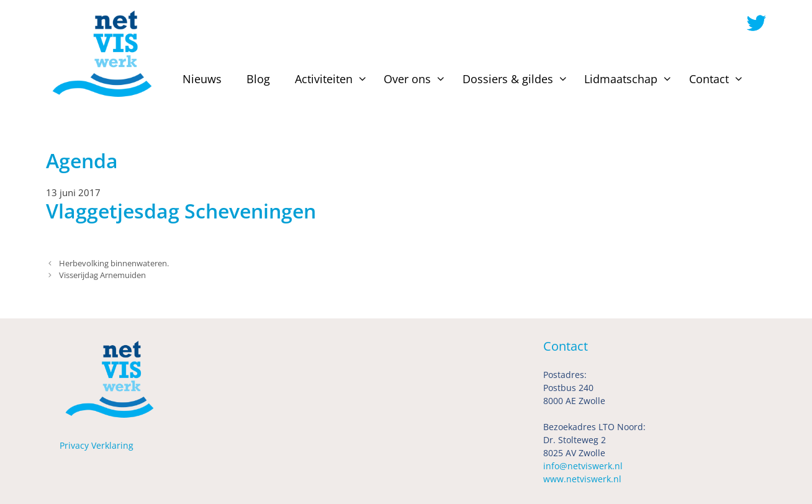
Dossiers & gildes (517, 79)
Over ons (417, 79)
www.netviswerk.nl (582, 479)
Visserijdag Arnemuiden (102, 275)
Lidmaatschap (630, 79)
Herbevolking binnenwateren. (114, 263)
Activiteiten (333, 79)
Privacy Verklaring (97, 445)
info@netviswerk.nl (583, 466)
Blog (258, 79)
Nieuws (202, 79)
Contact (718, 79)
